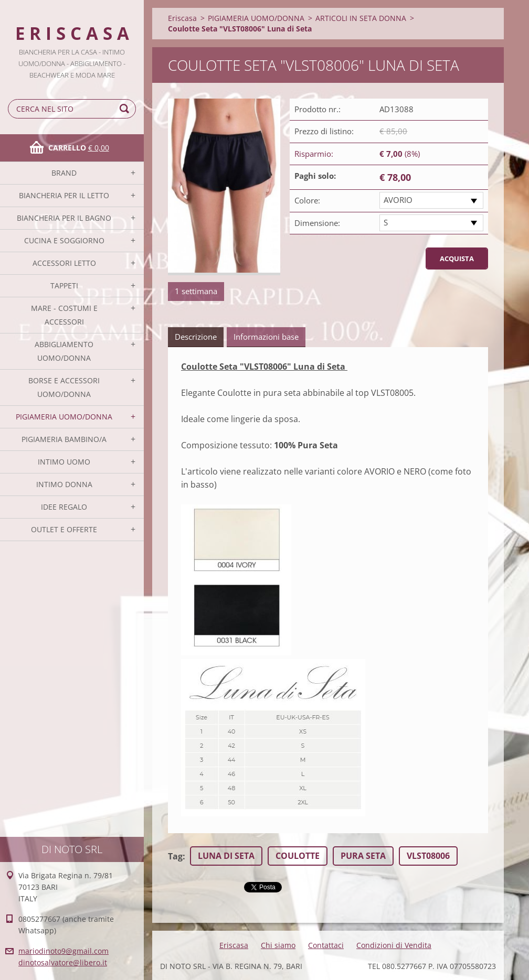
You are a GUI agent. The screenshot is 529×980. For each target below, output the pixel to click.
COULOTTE (298, 856)
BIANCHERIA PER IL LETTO (64, 195)
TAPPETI (64, 286)
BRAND (64, 173)
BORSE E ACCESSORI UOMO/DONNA (64, 387)
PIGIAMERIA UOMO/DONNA (64, 417)
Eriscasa (182, 18)
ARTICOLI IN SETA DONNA (361, 18)
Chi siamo (278, 945)
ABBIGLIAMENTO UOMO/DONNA (64, 351)
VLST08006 (428, 856)
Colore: (307, 200)
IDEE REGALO (64, 507)
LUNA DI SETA (226, 856)
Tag (175, 856)
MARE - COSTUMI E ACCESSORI (64, 315)
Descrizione (196, 337)
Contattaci (326, 945)
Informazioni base (266, 337)
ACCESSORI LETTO (64, 263)
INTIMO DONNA (64, 484)
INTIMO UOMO (64, 462)
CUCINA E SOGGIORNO (64, 240)
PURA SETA (363, 856)
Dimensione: (317, 223)
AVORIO (398, 200)
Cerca (126, 109)
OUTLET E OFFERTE (64, 529)
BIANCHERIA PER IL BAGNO (64, 218)
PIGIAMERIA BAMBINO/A (64, 439)
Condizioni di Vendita (394, 945)
